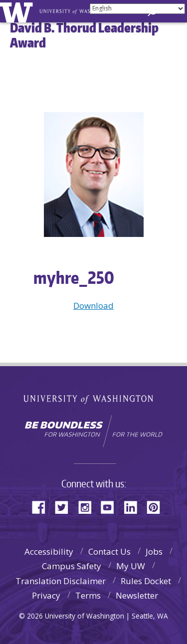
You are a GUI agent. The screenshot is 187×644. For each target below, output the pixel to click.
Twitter (65, 507)
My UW (131, 566)
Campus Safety (72, 566)
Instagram (88, 507)
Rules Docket (146, 581)
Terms (88, 595)
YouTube (111, 507)
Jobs (154, 551)
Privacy (46, 595)
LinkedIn (134, 507)
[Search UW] (152, 12)
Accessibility (49, 551)
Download (93, 306)
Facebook (42, 507)
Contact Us (109, 551)
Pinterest (157, 507)
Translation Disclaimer (61, 581)
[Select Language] (137, 9)
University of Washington (93, 398)
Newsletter (137, 595)
